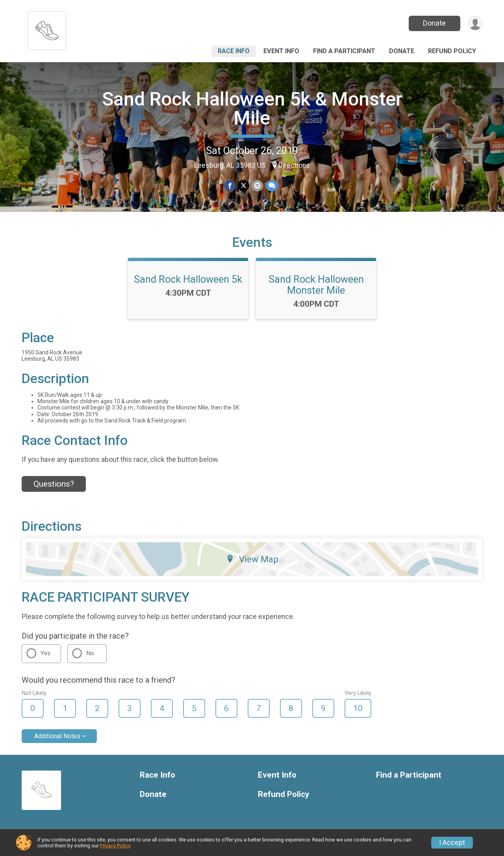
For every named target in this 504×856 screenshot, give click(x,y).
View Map (252, 559)
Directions (294, 165)
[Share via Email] (257, 186)
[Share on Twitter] (244, 186)
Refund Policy (452, 51)
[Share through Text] (271, 186)
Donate (434, 23)
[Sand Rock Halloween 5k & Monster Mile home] (47, 29)
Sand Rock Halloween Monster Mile (316, 285)
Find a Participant (344, 51)
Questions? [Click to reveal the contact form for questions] (54, 484)
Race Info (234, 51)
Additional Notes (57, 736)
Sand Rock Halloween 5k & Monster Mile (252, 108)
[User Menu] (475, 23)
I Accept (452, 843)
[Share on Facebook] (230, 186)
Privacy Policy (115, 846)
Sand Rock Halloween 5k (188, 279)
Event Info (281, 51)
